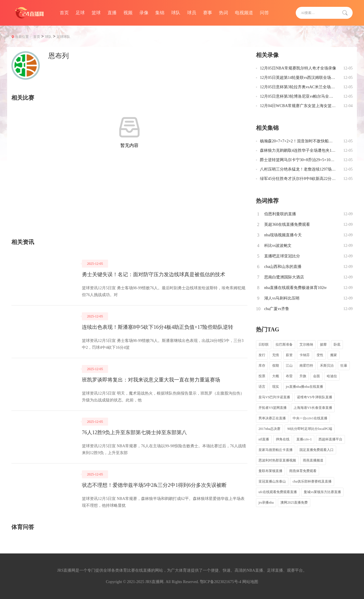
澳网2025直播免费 (294, 502)
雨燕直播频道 (313, 460)
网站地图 (250, 582)
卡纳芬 (305, 355)
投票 (262, 376)
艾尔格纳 (306, 344)
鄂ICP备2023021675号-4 (221, 582)
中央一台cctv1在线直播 (310, 418)
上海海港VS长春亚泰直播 (313, 408)
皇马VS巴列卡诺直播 (274, 397)
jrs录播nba (266, 502)
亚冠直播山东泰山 (272, 481)
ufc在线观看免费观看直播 (278, 492)
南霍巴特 (306, 366)
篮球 (96, 13)
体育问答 (23, 527)
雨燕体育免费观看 (303, 471)
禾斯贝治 (327, 366)
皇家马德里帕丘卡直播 (276, 450)
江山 (289, 366)
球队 (176, 13)
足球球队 (63, 37)
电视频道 (244, 13)
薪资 (289, 355)
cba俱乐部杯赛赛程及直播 (312, 481)
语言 (262, 387)
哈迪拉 (332, 376)
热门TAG (268, 329)
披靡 (323, 344)
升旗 (303, 376)
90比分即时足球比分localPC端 (310, 429)
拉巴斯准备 (284, 344)
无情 (276, 355)
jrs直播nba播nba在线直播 (304, 387)
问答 (264, 13)
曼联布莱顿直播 (270, 471)
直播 (112, 13)
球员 (192, 13)
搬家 (334, 355)
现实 (276, 387)
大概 (276, 376)
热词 (224, 13)
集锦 (160, 13)
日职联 (264, 344)
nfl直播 (264, 439)
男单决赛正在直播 (272, 418)
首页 (64, 13)
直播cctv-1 (304, 439)
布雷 (289, 376)
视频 (128, 13)
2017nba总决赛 (269, 429)
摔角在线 (283, 439)
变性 (320, 355)
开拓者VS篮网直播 (273, 408)
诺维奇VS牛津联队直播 (314, 397)
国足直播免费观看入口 (317, 450)
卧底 (337, 344)
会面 (317, 376)
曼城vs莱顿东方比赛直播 (322, 492)
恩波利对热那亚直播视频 (277, 460)
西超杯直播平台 (330, 439)
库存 (262, 366)
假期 (276, 366)
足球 (80, 13)
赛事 (208, 13)
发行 (262, 355)
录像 (144, 13)
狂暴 (344, 366)
